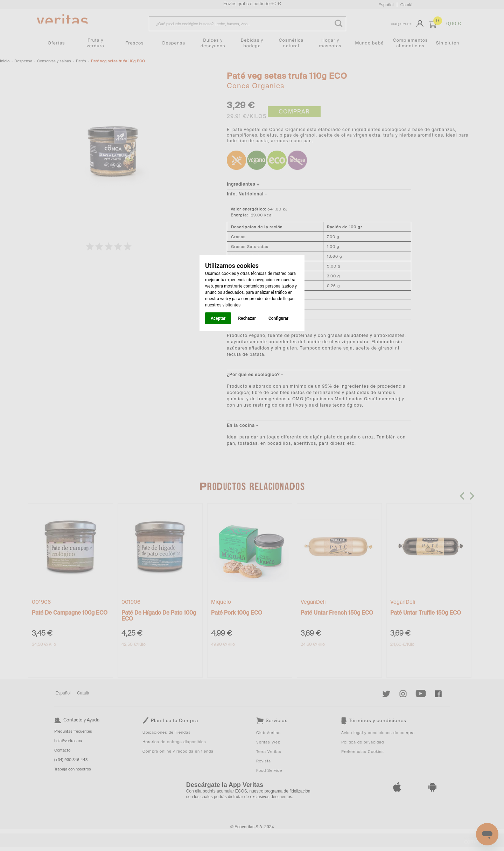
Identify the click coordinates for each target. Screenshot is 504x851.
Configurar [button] (278, 318)
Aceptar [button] (218, 318)
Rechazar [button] (247, 318)
